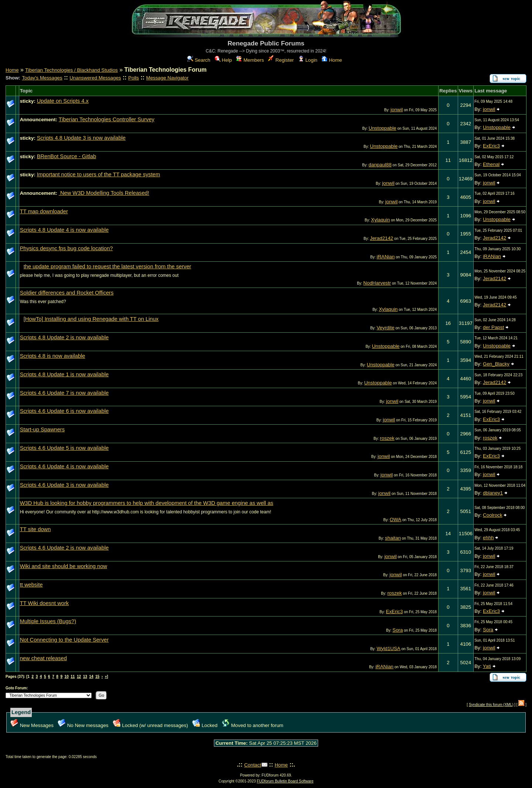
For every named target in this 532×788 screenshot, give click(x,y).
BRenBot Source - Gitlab (66, 156)
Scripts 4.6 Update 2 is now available (64, 548)
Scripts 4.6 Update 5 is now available (64, 448)
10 (67, 677)
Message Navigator (168, 78)
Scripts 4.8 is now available (53, 356)
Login (308, 60)
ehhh (488, 538)
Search (199, 60)
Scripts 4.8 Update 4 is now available (64, 230)
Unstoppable (383, 128)
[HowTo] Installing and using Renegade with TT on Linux (91, 319)
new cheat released (43, 658)
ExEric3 (491, 146)
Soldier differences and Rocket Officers (67, 293)
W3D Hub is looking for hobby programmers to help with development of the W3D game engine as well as (147, 503)
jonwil (397, 110)
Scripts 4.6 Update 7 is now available (64, 393)
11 (73, 677)
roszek (387, 438)
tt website (31, 585)
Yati (487, 666)
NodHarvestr (377, 283)
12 (79, 677)
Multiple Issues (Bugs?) (48, 621)
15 (97, 677)
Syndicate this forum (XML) (491, 705)
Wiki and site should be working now (64, 566)
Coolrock (493, 515)
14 (91, 677)
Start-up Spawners (42, 429)
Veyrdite (385, 328)
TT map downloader (44, 211)
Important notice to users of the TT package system (98, 174)
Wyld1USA (388, 648)
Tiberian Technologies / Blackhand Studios (71, 70)
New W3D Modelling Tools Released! (104, 193)
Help (223, 60)
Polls (134, 78)
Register (281, 60)
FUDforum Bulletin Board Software (285, 781)
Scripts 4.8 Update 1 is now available (64, 374)
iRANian (386, 257)
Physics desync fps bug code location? (66, 248)
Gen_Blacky (496, 364)
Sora (398, 630)
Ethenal (491, 164)
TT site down (35, 529)
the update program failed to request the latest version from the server (108, 266)
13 (85, 677)
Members (250, 60)
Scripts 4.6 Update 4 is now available (64, 466)
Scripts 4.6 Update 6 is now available (64, 411)
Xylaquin (380, 220)
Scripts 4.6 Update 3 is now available (64, 485)
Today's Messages (42, 78)
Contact (253, 765)
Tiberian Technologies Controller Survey (107, 119)
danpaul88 (380, 165)
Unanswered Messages (95, 78)
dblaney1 (493, 493)
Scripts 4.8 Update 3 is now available (81, 138)
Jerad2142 (381, 238)
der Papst (493, 327)
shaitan (393, 538)
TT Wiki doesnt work (44, 603)
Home (332, 60)
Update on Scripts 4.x (63, 101)
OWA (395, 519)
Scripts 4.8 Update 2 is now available (64, 337)
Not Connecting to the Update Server (64, 640)
